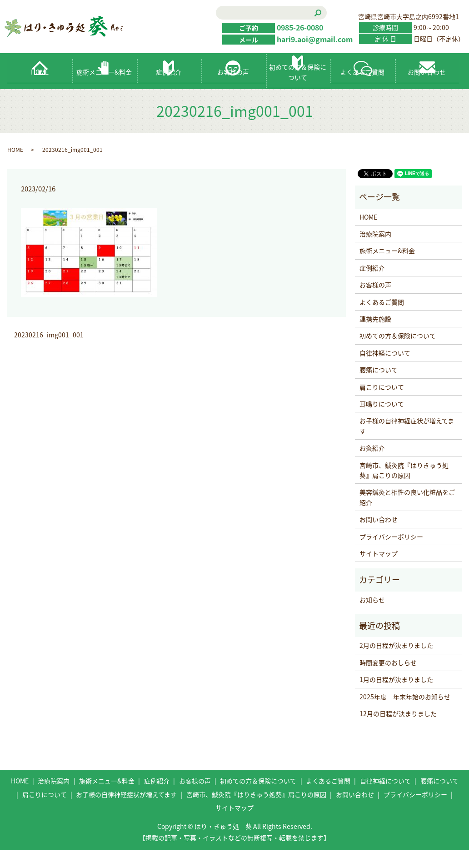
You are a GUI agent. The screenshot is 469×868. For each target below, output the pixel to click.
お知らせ (372, 618)
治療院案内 (375, 252)
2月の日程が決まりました (396, 663)
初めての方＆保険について (298, 90)
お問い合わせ (427, 90)
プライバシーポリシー (391, 554)
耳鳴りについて (382, 422)
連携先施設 (375, 337)
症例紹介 (169, 90)
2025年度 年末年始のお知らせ (405, 715)
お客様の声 (233, 90)
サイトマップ (379, 572)
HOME (40, 90)
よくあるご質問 (362, 90)
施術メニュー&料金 (104, 90)
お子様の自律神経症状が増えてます (407, 444)
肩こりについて (382, 405)
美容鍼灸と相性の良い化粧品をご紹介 (407, 515)
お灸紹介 (372, 466)
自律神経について (385, 371)
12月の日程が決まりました (398, 732)
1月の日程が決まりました (396, 697)
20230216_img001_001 (49, 353)
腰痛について (379, 388)
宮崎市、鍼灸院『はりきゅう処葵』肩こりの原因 (404, 488)
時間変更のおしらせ (388, 681)
